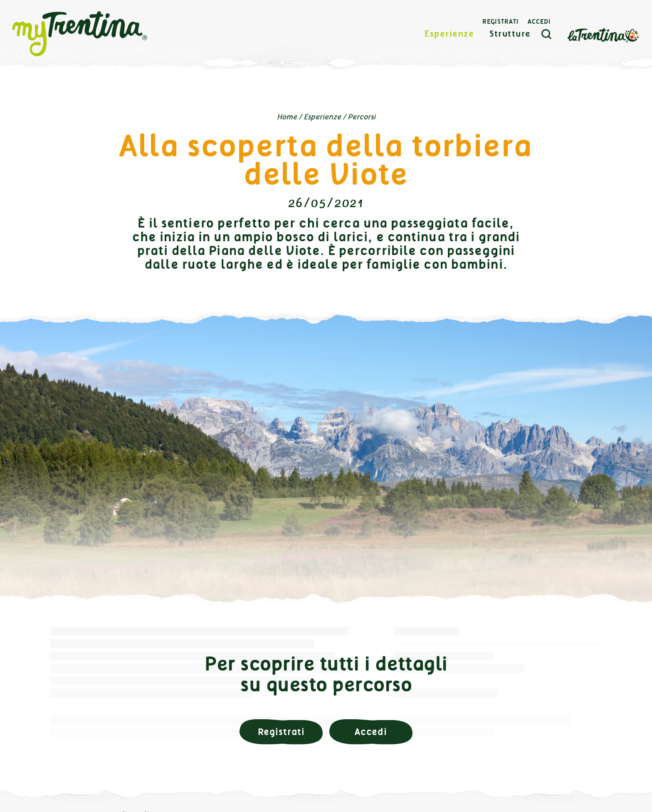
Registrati (498, 27)
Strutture (509, 39)
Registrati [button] (281, 732)
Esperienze (447, 39)
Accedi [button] (371, 732)
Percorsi (362, 117)
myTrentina (82, 40)
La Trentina (601, 40)
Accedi (537, 27)
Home (287, 117)
